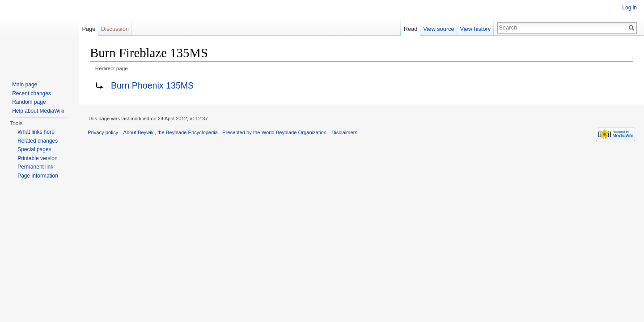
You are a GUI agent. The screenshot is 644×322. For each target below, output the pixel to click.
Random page (29, 102)
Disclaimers (344, 132)
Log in (629, 8)
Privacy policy (103, 132)
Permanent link (35, 167)
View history (475, 29)
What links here (36, 132)
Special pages (34, 149)
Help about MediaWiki (38, 111)
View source (439, 29)
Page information (38, 176)
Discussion (115, 29)
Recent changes (32, 93)
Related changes (38, 141)
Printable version (37, 158)
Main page (25, 85)
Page (89, 29)
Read (411, 29)
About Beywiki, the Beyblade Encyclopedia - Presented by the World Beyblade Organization (225, 132)
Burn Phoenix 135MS (152, 85)
